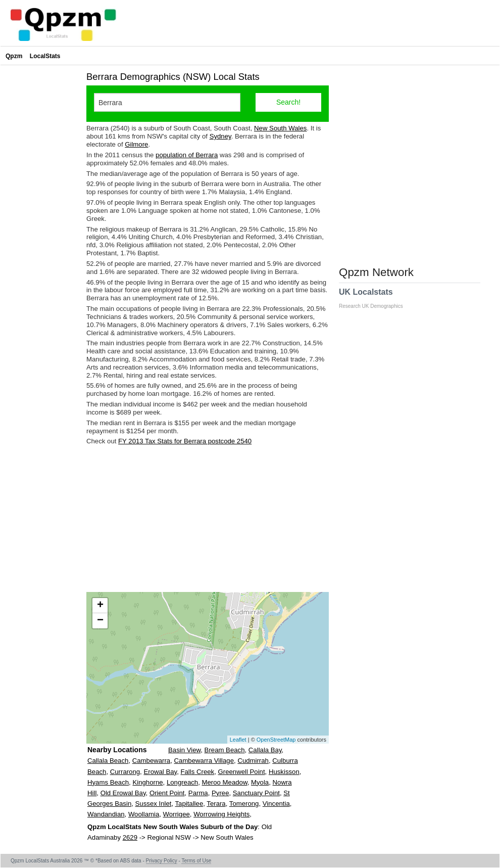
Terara (216, 804)
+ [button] (100, 606)
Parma (198, 793)
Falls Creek (197, 772)
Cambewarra (152, 761)
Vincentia (276, 804)
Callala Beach (108, 761)
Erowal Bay (160, 772)
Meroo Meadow (225, 782)
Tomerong (244, 804)
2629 (130, 837)
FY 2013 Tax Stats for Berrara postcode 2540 (185, 441)
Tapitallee (189, 804)
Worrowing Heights (221, 814)
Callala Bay (265, 750)
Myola (260, 782)
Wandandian (106, 814)
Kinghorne (147, 782)
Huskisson (284, 772)
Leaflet (238, 740)
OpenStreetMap (276, 740)
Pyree (220, 793)
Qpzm (14, 56)
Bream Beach (225, 750)
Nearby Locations (117, 750)
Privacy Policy (162, 861)
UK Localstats (376, 298)
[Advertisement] (208, 519)
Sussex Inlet (154, 804)
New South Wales (280, 128)
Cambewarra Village (204, 761)
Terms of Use (196, 861)
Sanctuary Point (256, 793)
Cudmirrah (253, 761)
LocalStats (45, 56)
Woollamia (144, 814)
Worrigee (177, 814)
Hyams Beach (108, 782)
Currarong (125, 772)
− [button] (100, 621)
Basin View (184, 750)
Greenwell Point (242, 772)
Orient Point (167, 793)
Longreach (182, 782)
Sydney (220, 136)
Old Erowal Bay (123, 793)
